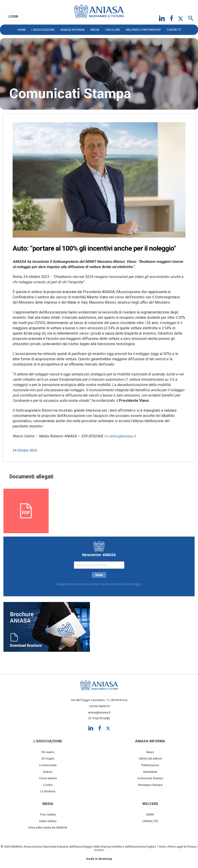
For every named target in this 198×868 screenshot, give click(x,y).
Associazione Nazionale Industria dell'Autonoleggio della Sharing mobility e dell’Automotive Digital (89, 847)
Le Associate (48, 765)
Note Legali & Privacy (182, 847)
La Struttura (48, 791)
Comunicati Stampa (150, 778)
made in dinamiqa (99, 859)
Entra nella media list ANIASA (48, 828)
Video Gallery (48, 821)
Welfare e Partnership (143, 30)
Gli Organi (48, 758)
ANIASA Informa (73, 30)
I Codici (48, 785)
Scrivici (99, 850)
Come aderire (48, 778)
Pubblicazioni (150, 765)
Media (95, 30)
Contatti (174, 30)
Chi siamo (48, 752)
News (150, 752)
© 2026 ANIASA (11, 847)
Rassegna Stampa (150, 785)
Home (22, 30)
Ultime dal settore (150, 758)
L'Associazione (43, 30)
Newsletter (150, 772)
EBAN (150, 814)
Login (13, 17)
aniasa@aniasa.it (99, 712)
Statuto (48, 772)
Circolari (113, 30)
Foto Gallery (48, 814)
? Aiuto (161, 847)
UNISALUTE (150, 821)
